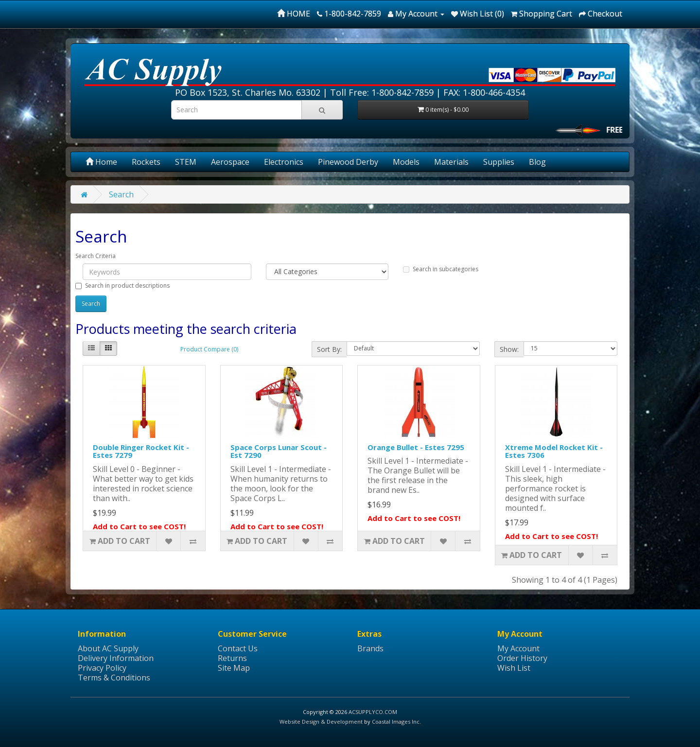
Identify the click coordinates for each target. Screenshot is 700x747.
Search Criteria (96, 256)
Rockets (146, 162)
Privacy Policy (102, 668)
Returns (232, 658)
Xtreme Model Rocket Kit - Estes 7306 (554, 451)
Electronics (284, 162)
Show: (509, 349)
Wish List (514, 668)
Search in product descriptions (122, 286)
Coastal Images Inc (396, 721)
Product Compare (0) (209, 349)
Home (101, 162)
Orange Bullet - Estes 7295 (416, 447)
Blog (537, 162)
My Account (518, 648)
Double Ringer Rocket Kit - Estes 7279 (141, 451)
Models (406, 162)
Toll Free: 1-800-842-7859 (382, 92)
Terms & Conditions (114, 678)
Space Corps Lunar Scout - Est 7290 (279, 451)
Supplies (499, 162)
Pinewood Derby (348, 162)
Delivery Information (116, 658)
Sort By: (329, 349)
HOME (294, 14)
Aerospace (230, 162)
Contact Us (238, 648)
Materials (451, 162)
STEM (186, 162)
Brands (370, 648)
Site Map (234, 668)
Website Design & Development (321, 721)
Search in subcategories (441, 269)
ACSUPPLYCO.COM (373, 712)
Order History (522, 658)
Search (121, 194)
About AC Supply (108, 648)
